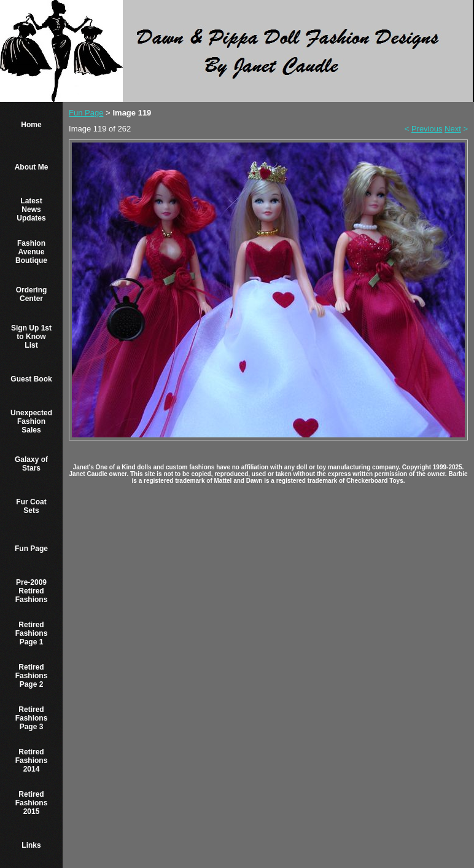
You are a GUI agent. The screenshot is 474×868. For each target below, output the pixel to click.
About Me (32, 167)
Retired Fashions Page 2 (32, 676)
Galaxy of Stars (31, 464)
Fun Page (31, 549)
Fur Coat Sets (31, 506)
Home (31, 125)
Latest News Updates (31, 209)
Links (31, 845)
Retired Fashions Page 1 (32, 633)
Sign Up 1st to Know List (31, 337)
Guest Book (31, 379)
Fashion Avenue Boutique (31, 252)
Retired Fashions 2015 (32, 803)
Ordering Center (32, 294)
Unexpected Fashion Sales (31, 421)
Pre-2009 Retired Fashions (32, 591)
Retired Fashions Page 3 (32, 718)
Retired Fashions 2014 (32, 760)
